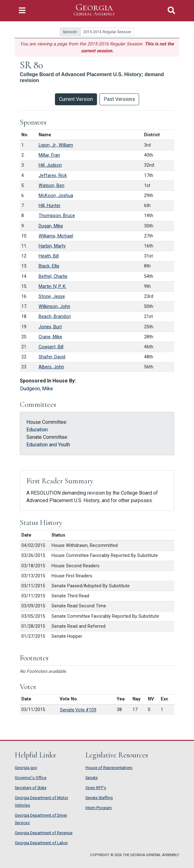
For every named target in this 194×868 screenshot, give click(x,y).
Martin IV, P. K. (53, 286)
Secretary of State (31, 788)
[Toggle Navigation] (22, 10)
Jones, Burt (50, 327)
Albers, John (51, 367)
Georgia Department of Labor (41, 843)
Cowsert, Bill (51, 347)
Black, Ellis (49, 266)
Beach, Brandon (55, 317)
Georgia (94, 10)
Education (37, 430)
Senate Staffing (99, 798)
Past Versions (119, 99)
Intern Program (99, 808)
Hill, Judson (50, 165)
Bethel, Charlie (53, 276)
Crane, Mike (50, 337)
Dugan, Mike (51, 226)
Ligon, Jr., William (56, 145)
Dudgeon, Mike (37, 389)
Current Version (76, 99)
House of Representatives (109, 768)
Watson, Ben (51, 186)
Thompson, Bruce (57, 216)
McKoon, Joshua (56, 196)
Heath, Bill (49, 256)
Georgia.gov (26, 768)
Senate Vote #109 (78, 710)
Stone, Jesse (52, 296)
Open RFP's (96, 788)
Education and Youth (48, 445)
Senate (92, 778)
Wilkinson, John (54, 307)
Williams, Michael (56, 236)
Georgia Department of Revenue (44, 833)
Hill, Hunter (50, 206)
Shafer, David (52, 357)
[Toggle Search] (171, 10)
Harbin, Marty (52, 246)
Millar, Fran (49, 155)
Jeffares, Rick (53, 176)
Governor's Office (31, 778)
